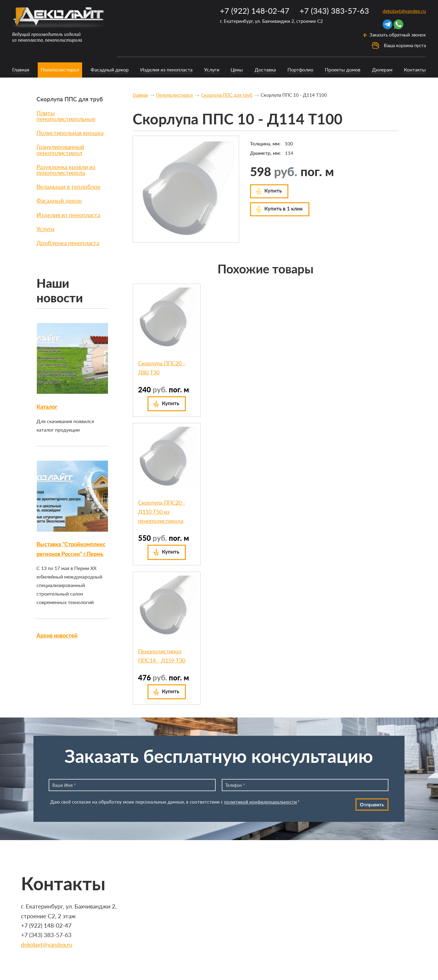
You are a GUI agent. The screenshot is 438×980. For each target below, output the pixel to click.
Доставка (265, 70)
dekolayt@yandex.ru (404, 11)
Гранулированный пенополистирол (60, 150)
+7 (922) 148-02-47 (255, 11)
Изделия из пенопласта (166, 70)
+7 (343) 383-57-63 (334, 11)
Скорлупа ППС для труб (70, 99)
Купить (273, 191)
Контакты (415, 70)
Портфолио (300, 70)
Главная (21, 70)
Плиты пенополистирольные (66, 116)
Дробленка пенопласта (68, 243)
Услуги (212, 70)
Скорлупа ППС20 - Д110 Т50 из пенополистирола (162, 512)
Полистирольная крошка (70, 133)
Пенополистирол (60, 70)
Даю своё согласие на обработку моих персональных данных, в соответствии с (175, 802)
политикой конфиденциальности (261, 802)
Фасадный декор (110, 70)
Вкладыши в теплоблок (68, 187)
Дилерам (382, 70)
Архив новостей (57, 635)
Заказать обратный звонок (398, 35)
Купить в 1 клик (283, 209)
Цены (237, 70)
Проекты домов (343, 70)
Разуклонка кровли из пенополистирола (66, 170)
